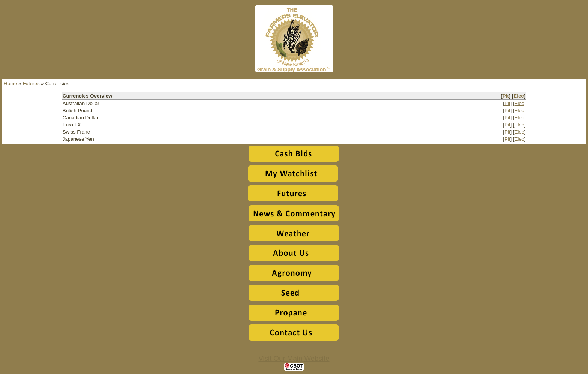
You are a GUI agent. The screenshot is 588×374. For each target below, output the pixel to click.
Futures (31, 83)
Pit (506, 96)
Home (10, 83)
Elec (518, 96)
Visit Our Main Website (294, 358)
